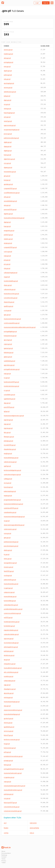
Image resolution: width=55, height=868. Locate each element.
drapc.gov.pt (8, 285)
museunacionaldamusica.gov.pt (13, 504)
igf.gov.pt (7, 411)
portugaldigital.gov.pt (10, 331)
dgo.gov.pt (7, 403)
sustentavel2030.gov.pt (11, 508)
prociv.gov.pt (8, 134)
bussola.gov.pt (8, 487)
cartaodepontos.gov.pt (11, 605)
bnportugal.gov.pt (9, 113)
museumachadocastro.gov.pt (13, 773)
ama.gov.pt (7, 205)
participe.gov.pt (9, 651)
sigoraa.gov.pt (8, 428)
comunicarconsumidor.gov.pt (13, 811)
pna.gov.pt (7, 260)
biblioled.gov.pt (9, 352)
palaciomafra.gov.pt (10, 580)
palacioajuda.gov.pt (10, 491)
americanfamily (34, 828)
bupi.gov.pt (7, 226)
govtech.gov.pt (9, 718)
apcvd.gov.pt (8, 340)
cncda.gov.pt (8, 575)
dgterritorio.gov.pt (9, 159)
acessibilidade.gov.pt (10, 201)
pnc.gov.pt (7, 264)
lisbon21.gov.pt (8, 735)
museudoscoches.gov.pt (11, 294)
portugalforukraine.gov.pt (12, 369)
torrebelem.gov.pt (9, 626)
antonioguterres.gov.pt (11, 647)
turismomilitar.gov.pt (10, 601)
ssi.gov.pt (7, 521)
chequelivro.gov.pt (10, 664)
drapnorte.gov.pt (9, 302)
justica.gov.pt (8, 75)
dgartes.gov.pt (8, 214)
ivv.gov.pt (7, 378)
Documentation (6, 853)
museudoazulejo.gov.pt (11, 584)
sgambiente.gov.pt (10, 399)
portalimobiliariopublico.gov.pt (13, 609)
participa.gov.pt (9, 794)
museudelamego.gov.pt (11, 458)
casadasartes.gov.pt (10, 512)
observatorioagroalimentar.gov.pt (14, 525)
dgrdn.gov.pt (8, 71)
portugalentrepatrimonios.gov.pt (14, 769)
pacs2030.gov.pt (9, 407)
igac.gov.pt (7, 315)
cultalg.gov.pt (8, 479)
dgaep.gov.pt (8, 167)
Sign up (46, 3)
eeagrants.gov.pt (9, 230)
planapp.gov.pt (8, 441)
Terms (3, 859)
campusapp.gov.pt (10, 681)
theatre (6, 828)
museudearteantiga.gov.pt (12, 714)
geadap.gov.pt (8, 184)
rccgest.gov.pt (8, 588)
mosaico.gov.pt (9, 567)
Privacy (4, 861)
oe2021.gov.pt (8, 617)
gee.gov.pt (7, 538)
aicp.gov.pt (7, 706)
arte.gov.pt (7, 197)
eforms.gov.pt (8, 723)
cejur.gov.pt (7, 781)
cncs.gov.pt (7, 163)
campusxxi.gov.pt (9, 592)
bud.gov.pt (7, 180)
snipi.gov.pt (7, 373)
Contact (4, 857)
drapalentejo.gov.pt (10, 449)
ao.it (5, 823)
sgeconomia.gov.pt (10, 125)
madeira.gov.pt (8, 54)
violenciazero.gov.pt (10, 529)
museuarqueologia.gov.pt (12, 702)
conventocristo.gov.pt (11, 298)
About (3, 851)
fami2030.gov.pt (9, 571)
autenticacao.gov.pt (10, 92)
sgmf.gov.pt (7, 466)
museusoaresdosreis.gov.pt (12, 319)
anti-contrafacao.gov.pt (11, 672)
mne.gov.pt (7, 66)
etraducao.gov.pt (9, 655)
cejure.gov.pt (8, 344)
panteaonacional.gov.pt (11, 542)
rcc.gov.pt (7, 390)
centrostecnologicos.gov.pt (12, 474)
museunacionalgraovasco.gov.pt (14, 416)
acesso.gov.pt (8, 50)
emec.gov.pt (8, 559)
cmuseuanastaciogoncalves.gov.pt (15, 786)
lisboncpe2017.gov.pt (10, 803)
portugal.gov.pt (9, 62)
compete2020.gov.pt (10, 188)
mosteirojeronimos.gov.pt (12, 622)
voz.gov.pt (7, 798)
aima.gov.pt (7, 58)
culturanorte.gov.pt (10, 289)
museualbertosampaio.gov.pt (13, 668)
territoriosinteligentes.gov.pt (12, 470)
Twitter (4, 863)
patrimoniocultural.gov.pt (11, 138)
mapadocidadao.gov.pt (11, 630)
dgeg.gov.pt (8, 146)
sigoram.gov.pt (8, 420)
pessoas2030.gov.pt (10, 209)
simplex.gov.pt (8, 239)
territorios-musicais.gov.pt (12, 739)
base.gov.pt (7, 155)
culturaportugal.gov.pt (11, 273)
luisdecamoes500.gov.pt (11, 382)
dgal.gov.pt (7, 222)
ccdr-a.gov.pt (8, 251)
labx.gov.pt (7, 432)
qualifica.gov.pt (9, 306)
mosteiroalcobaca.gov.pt (11, 386)
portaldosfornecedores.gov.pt (13, 756)
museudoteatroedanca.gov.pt (13, 790)
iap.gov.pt (7, 660)
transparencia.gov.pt (10, 336)
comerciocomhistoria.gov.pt (12, 613)
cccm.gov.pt (8, 310)
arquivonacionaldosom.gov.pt (13, 710)
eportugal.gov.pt (9, 83)
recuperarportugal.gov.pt (12, 130)
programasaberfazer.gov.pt (12, 500)
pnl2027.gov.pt (8, 235)
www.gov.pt (7, 108)
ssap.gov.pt (7, 256)
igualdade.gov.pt (9, 727)
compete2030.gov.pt (10, 247)
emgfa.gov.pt (8, 453)
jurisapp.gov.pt (8, 760)
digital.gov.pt (8, 151)
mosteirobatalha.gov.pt (11, 281)
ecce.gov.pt (8, 483)
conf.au (6, 833)
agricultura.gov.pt (9, 365)
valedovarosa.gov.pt (10, 462)
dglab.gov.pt (8, 142)
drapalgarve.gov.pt (10, 689)
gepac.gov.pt (8, 357)
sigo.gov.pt (7, 424)
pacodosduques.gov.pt (11, 546)
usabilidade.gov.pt (9, 361)
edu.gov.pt (7, 79)
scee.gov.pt (7, 533)
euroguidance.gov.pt (10, 563)
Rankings (4, 855)
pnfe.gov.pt (7, 752)
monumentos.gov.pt (10, 172)
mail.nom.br (33, 823)
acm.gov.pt (7, 117)
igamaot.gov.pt (8, 348)
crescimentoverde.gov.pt (12, 807)
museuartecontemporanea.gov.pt (14, 218)
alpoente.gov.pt (9, 693)
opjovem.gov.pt (9, 638)
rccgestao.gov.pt (9, 777)
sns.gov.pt (7, 104)
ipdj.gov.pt (7, 96)
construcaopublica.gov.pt (12, 323)
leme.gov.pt (7, 765)
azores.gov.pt (8, 87)
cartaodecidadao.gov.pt (11, 634)
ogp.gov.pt (7, 685)
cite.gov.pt (7, 268)
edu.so (32, 833)
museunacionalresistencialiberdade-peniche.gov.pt (20, 327)
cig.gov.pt (7, 277)
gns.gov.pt (7, 176)
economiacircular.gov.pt (11, 643)
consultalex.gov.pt (9, 395)
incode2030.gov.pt (10, 445)
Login (37, 3)
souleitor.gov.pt (9, 676)
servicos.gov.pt (9, 731)
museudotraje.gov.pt (10, 596)
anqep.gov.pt (8, 243)
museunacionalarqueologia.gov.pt (14, 516)
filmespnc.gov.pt (9, 437)
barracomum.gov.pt (10, 748)
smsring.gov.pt (8, 697)
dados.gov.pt (8, 550)
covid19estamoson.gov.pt (12, 193)
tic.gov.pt (7, 554)
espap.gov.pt (8, 495)
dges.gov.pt (8, 100)
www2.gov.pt (8, 121)
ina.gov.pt (7, 744)
